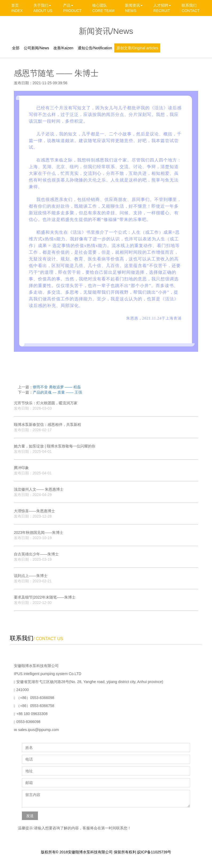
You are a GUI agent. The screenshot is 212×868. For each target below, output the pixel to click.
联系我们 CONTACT (191, 8)
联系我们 (22, 638)
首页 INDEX (17, 8)
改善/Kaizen (63, 48)
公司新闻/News (36, 48)
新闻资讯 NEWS (134, 8)
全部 (16, 48)
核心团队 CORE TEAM (103, 8)
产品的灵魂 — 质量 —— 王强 (57, 392)
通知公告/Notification (95, 48)
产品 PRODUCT (72, 8)
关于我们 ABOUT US (43, 8)
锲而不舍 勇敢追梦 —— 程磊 (57, 387)
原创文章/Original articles (137, 48)
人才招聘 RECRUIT (162, 8)
